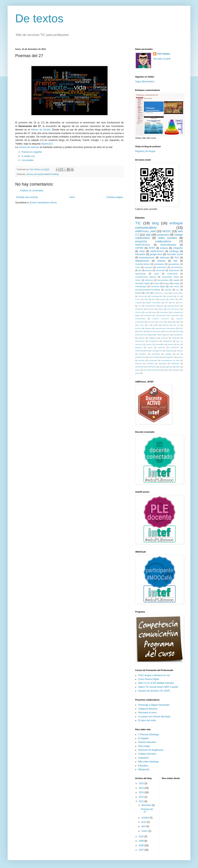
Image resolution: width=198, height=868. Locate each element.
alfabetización (142, 261)
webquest (176, 370)
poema (30, 174)
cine (147, 312)
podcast (161, 261)
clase (154, 312)
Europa (162, 299)
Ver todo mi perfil (162, 59)
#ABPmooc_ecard (161, 293)
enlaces (164, 248)
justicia (149, 344)
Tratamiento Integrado (154, 306)
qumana (139, 363)
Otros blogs (144, 746)
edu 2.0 (176, 325)
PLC (181, 303)
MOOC (167, 231)
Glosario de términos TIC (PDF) (154, 691)
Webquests (144, 769)
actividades (159, 264)
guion (168, 335)
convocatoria (161, 315)
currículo (151, 322)
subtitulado (152, 367)
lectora (171, 344)
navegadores (157, 351)
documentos (163, 280)
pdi (178, 354)
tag (161, 367)
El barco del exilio (147, 720)
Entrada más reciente (27, 197)
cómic (138, 280)
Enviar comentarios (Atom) (43, 203)
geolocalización (141, 335)
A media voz (28, 156)
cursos (161, 322)
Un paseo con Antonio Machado (154, 717)
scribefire (150, 363)
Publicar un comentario (32, 191)
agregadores (174, 264)
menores (161, 347)
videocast (165, 258)
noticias (180, 351)
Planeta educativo (147, 742)
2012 (142, 797)
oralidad (168, 354)
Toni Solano (164, 54)
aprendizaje (141, 274)
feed (181, 328)
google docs (156, 254)
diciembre (147, 805)
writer (137, 373)
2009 (142, 841)
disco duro (140, 325)
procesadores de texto (170, 360)
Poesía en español (32, 152)
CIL (178, 296)
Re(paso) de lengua (145, 151)
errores (138, 328)
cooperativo (175, 315)
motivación (175, 347)
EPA (154, 299)
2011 (142, 801)
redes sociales (168, 238)
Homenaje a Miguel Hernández (154, 705)
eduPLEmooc (157, 251)
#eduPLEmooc (143, 245)
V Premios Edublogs (148, 735)
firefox (141, 331)
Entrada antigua (115, 197)
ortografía (178, 248)
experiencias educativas (165, 328)
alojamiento (174, 270)
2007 (142, 850)
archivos (151, 309)
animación (139, 309)
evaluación (162, 267)
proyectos (163, 235)
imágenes (153, 338)
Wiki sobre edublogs (148, 762)
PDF (166, 303)
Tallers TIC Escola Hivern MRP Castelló (158, 687)
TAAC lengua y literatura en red (154, 675)
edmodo (166, 325)
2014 (142, 788)
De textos (39, 18)
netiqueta (169, 351)
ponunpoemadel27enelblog (46, 174)
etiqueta (148, 328)
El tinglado (143, 738)
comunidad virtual (170, 277)
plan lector (174, 286)
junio (144, 822)
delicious (149, 280)
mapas (176, 283)
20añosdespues (168, 245)
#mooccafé (143, 296)
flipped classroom (154, 331)
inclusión (164, 338)
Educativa (143, 766)
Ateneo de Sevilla (41, 130)
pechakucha (140, 357)
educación (140, 254)
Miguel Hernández (153, 303)
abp (148, 235)
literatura (139, 347)
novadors (143, 354)
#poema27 (47, 144)
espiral (176, 280)
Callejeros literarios (148, 709)
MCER (172, 299)
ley (179, 344)
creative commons (161, 319)
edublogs (174, 251)
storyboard (139, 367)
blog (155, 223)
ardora (160, 309)
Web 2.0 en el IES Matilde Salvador (156, 683)
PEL (174, 303)
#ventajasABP (157, 296)
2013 (142, 792)
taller (178, 367)
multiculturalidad (142, 351)
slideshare (175, 363)
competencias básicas (146, 277)
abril (144, 826)
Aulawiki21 (143, 758)
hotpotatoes (178, 335)
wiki (175, 261)
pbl (140, 270)
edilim (156, 325)
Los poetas (28, 160)
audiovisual (172, 274)
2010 (142, 836)
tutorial (138, 293)
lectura (156, 283)
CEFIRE (139, 248)
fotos (178, 331)
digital (170, 322)
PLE (177, 258)
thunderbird (156, 370)
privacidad (153, 360)
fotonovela (168, 331)
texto (145, 370)
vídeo (142, 251)
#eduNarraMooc (143, 264)
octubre (146, 818)
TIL (140, 306)
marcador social (175, 254)
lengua (166, 283)
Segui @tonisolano (145, 82)
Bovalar (170, 296)
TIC (138, 223)
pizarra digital (154, 357)
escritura (148, 267)
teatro (138, 370)
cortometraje (140, 319)
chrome (138, 312)
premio (168, 290)
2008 (142, 845)
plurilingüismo (168, 357)
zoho (147, 293)
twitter (166, 370)
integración (167, 341)
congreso (148, 315)
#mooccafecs (178, 293)
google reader (157, 335)
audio (156, 274)
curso (138, 267)
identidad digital (142, 283)
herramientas (177, 267)
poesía (180, 357)
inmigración (154, 341)
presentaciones (147, 258)
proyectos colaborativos (153, 241)
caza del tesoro (173, 309)
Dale (146, 299)
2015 (142, 783)
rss (178, 290)
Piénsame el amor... (148, 713)
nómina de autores (29, 147)
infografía (176, 338)
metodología (141, 286)
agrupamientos (174, 306)
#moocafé (160, 270)
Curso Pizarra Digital (148, 679)
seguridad (162, 363)
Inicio (72, 197)
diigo (178, 322)
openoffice (156, 354)
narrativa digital (158, 286)
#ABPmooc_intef (145, 231)
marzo (145, 831)
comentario (164, 312)
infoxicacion (140, 341)
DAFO (138, 299)
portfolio (141, 360)
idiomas (142, 338)
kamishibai (160, 344)
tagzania (169, 367)
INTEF (152, 248)
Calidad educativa (147, 754)
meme (150, 347)
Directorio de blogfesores (151, 750)
